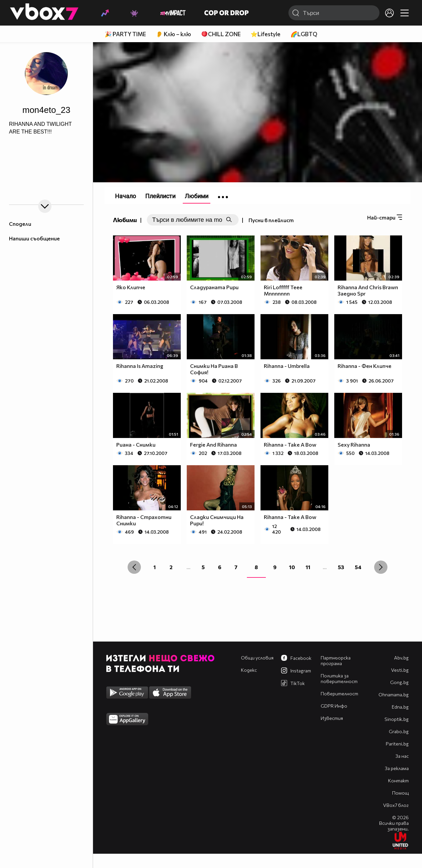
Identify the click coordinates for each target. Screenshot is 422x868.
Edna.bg (400, 707)
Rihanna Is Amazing (140, 366)
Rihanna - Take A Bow (290, 444)
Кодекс (249, 670)
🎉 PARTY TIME (125, 34)
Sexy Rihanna (354, 444)
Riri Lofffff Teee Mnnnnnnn (283, 290)
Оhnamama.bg (394, 694)
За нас (402, 756)
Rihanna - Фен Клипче (365, 366)
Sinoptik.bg (397, 719)
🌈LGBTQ (304, 34)
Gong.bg (399, 682)
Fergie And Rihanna (213, 444)
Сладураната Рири (214, 287)
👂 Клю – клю (173, 34)
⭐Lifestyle (265, 34)
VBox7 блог (396, 805)
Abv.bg (401, 658)
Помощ (400, 793)
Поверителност (339, 694)
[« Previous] (134, 567)
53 (341, 567)
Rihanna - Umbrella (287, 366)
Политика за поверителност (339, 678)
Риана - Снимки (136, 444)
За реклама (397, 768)
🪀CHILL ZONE (221, 34)
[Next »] (381, 567)
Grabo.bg (399, 731)
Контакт (398, 781)
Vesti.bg (400, 670)
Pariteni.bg (397, 744)
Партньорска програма (336, 660)
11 (308, 567)
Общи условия (257, 658)
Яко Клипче (131, 287)
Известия (332, 718)
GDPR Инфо (334, 706)
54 (358, 567)
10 (292, 567)
